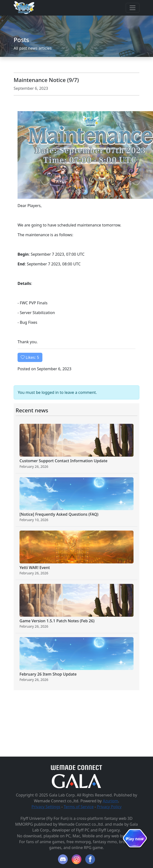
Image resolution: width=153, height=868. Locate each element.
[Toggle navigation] (133, 8)
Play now (135, 839)
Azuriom (110, 801)
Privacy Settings (46, 807)
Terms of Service (79, 807)
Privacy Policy (109, 807)
